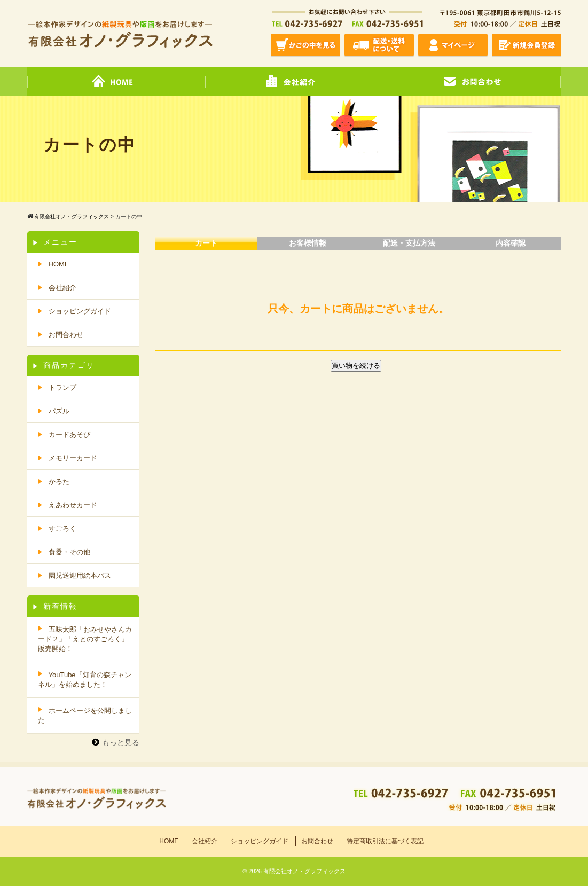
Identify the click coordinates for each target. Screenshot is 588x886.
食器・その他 (69, 552)
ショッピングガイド (260, 841)
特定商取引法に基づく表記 (385, 841)
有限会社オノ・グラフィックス (304, 871)
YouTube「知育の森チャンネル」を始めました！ (85, 680)
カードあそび (69, 434)
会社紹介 (62, 288)
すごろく (62, 528)
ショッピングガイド (80, 311)
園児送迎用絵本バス (80, 575)
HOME (59, 264)
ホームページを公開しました (85, 715)
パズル (59, 411)
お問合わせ (66, 335)
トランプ (62, 387)
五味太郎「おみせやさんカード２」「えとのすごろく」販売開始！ (85, 639)
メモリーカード (73, 458)
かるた (59, 481)
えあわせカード (73, 505)
